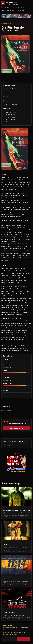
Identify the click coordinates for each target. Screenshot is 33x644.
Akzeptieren (23, 639)
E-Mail (10, 445)
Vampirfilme (5, 10)
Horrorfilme (11, 7)
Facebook (22, 441)
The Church (7, 411)
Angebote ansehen (16, 428)
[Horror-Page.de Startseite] (11, 3)
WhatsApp (13, 441)
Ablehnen (10, 639)
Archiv (12, 10)
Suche (17, 10)
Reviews (4, 7)
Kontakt (23, 10)
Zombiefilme (20, 7)
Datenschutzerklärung (11, 634)
